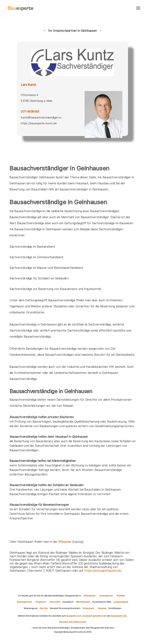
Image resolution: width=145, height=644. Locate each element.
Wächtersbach (83, 602)
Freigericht (41, 602)
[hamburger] (138, 8)
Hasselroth (55, 602)
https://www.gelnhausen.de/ (103, 571)
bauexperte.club (119, 616)
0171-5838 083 (30, 112)
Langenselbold (121, 602)
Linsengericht (106, 596)
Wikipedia (65, 542)
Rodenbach (88, 608)
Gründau (121, 596)
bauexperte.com (73, 616)
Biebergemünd (24, 602)
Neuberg (102, 608)
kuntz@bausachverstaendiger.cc (41, 117)
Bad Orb (44, 608)
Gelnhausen (89, 596)
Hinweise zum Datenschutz (72, 622)
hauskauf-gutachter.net (94, 616)
